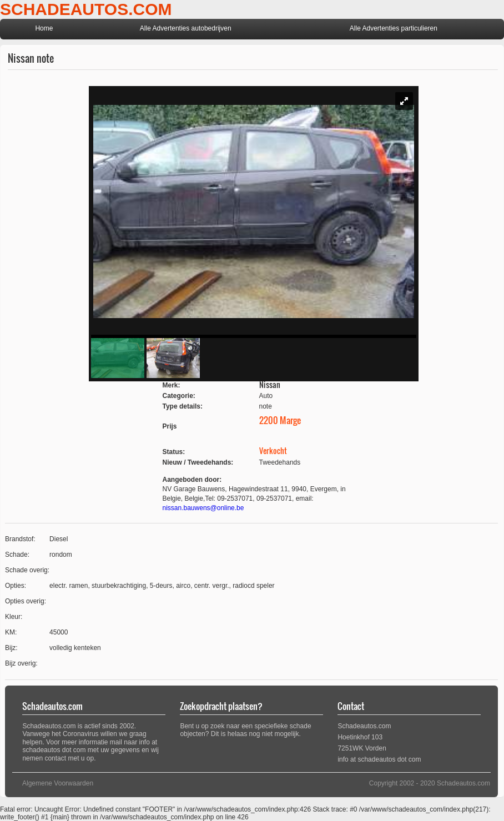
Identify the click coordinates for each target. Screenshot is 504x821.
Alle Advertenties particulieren (394, 28)
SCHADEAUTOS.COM (86, 9)
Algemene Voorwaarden (58, 783)
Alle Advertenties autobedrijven (186, 28)
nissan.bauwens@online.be (203, 508)
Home (44, 28)
